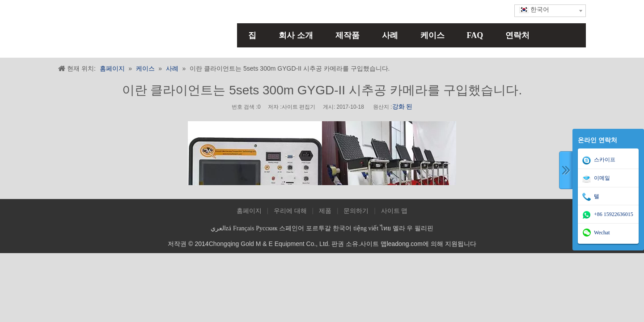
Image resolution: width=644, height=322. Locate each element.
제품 (325, 211)
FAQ (475, 35)
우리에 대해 (290, 211)
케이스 (432, 35)
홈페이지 (249, 211)
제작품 (347, 35)
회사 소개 (296, 35)
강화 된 (402, 107)
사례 (390, 35)
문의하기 (356, 211)
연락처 (517, 35)
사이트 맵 (394, 211)
